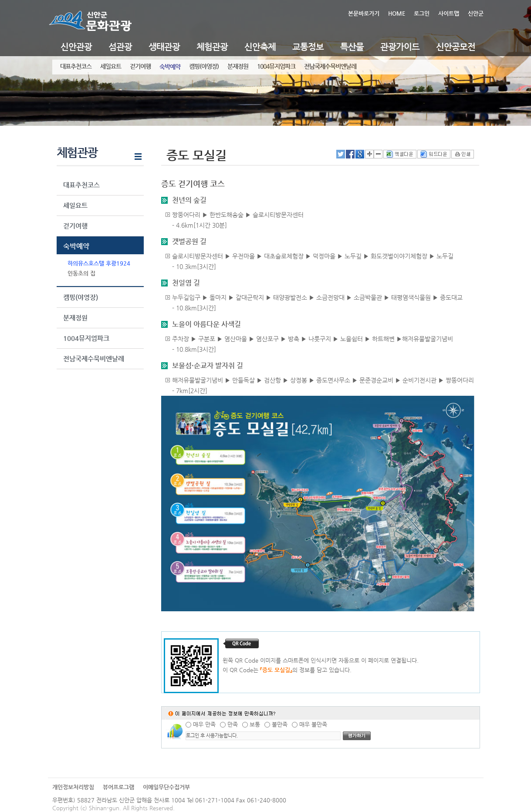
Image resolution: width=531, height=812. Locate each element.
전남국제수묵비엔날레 (330, 66)
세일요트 (111, 66)
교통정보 (308, 47)
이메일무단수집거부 (166, 787)
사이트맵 (449, 13)
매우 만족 (204, 724)
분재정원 (238, 66)
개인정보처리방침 (73, 787)
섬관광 (120, 47)
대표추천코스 (76, 66)
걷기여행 (140, 66)
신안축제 (260, 47)
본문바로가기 (364, 13)
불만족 (280, 724)
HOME (397, 13)
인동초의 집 (81, 273)
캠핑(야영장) (204, 66)
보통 (255, 724)
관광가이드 (400, 47)
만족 (233, 724)
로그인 (422, 13)
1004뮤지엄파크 (276, 66)
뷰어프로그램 (118, 787)
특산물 (352, 47)
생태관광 (164, 47)
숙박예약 (170, 67)
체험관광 (212, 47)
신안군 (476, 13)
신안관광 (76, 47)
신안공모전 (456, 47)
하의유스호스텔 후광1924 (99, 263)
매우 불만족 (313, 724)
